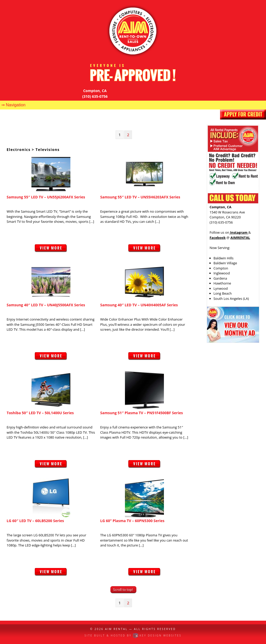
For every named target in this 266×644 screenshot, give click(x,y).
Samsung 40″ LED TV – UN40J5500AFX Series (46, 305)
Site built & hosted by (133, 635)
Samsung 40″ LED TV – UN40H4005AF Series (139, 305)
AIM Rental (116, 629)
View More (51, 251)
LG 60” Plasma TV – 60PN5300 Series (132, 521)
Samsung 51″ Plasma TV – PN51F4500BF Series (142, 413)
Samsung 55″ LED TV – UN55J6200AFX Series (46, 197)
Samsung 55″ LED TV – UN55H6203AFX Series (140, 197)
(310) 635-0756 (95, 96)
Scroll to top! (123, 590)
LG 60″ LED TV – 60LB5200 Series (35, 521)
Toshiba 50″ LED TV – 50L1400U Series (40, 413)
